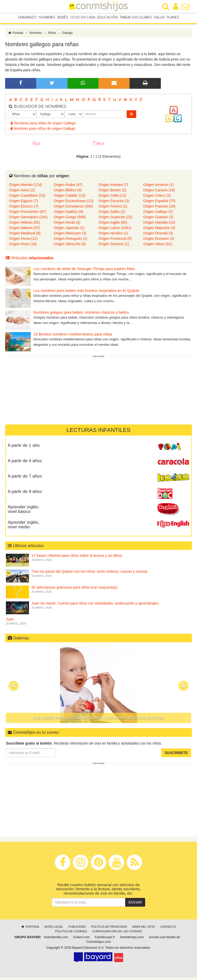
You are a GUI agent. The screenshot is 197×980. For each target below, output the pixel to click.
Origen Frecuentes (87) (28, 214)
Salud (159, 18)
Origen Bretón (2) (112, 193)
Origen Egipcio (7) (23, 203)
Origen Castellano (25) (27, 198)
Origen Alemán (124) (26, 187)
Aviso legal (54, 929)
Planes (173, 18)
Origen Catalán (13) (70, 198)
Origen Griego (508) (70, 220)
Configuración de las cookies (117, 934)
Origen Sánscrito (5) (70, 246)
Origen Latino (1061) (115, 230)
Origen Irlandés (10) (159, 225)
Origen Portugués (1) (71, 241)
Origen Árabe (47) (68, 187)
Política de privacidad (109, 929)
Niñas (52, 35)
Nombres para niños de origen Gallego (43, 131)
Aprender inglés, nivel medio (24, 527)
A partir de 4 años (25, 463)
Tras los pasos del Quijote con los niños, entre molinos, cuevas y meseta (90, 574)
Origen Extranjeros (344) (73, 209)
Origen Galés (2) (112, 214)
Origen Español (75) (159, 203)
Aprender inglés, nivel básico (24, 512)
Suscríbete (176, 755)
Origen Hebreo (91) (24, 225)
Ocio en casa (83, 18)
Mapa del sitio (144, 929)
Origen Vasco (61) (158, 246)
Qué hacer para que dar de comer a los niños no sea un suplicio (98, 720)
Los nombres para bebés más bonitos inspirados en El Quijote (86, 293)
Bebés (63, 18)
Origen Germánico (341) (28, 220)
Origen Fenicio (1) (113, 209)
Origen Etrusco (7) (24, 209)
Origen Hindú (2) (67, 225)
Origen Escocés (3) (114, 203)
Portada (16, 35)
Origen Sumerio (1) (114, 246)
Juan (10, 622)
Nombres (47, 18)
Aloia (36, 146)
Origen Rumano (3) (159, 241)
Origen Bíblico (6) (68, 193)
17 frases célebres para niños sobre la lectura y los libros (77, 558)
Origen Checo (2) (157, 198)
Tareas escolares (136, 18)
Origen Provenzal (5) (115, 241)
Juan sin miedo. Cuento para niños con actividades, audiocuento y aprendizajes (95, 606)
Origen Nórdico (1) (113, 236)
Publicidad (77, 929)
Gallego (67, 35)
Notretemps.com (132, 940)
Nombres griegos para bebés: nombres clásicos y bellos (81, 315)
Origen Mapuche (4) (159, 230)
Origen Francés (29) (159, 209)
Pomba (98, 146)
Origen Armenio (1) (159, 187)
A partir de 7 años (25, 479)
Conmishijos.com (98, 944)
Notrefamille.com (56, 940)
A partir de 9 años (25, 494)
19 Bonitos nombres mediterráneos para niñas (73, 337)
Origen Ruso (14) (23, 246)
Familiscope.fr (105, 940)
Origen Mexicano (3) (70, 236)
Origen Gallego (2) (158, 214)
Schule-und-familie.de (164, 940)
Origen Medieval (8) (25, 236)
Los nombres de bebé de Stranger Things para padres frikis (84, 271)
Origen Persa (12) (23, 241)
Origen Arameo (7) (113, 187)
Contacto (168, 929)
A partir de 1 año (24, 448)
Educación (107, 18)
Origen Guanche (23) (115, 220)
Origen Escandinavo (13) (74, 203)
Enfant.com (82, 940)
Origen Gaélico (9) (68, 214)
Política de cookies (71, 934)
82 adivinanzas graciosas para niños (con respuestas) (75, 590)
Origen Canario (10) (159, 193)
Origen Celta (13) (112, 198)
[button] (14, 688)
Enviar (135, 905)
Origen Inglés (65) (113, 225)
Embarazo (27, 18)
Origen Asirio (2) (22, 193)
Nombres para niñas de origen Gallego (43, 126)
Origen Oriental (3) (158, 236)
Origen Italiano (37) (24, 230)
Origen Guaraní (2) (159, 220)
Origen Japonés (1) (69, 230)
